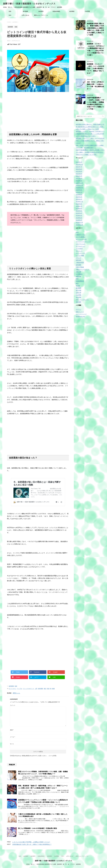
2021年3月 (79, 176)
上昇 (36, 689)
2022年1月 (79, 162)
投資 (10, 11)
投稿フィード (80, 312)
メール (12, 737)
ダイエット (79, 251)
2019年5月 (79, 211)
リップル (20, 689)
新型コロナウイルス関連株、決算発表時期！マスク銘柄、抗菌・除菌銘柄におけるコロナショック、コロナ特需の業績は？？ (43, 773)
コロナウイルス (80, 244)
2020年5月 (79, 195)
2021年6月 (79, 169)
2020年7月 (79, 192)
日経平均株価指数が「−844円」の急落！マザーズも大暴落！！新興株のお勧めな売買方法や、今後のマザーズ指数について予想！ (96, 103)
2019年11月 (79, 202)
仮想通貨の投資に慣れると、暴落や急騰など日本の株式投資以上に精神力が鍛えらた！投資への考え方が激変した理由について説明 (95, 29)
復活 (45, 689)
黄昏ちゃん (16, 693)
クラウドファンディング (83, 242)
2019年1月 (79, 220)
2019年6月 (79, 209)
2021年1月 (79, 181)
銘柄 (53, 689)
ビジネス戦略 (80, 256)
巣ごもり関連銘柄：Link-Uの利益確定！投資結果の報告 (38, 828)
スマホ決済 (79, 249)
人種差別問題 (80, 262)
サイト (12, 744)
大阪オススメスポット (83, 269)
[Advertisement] (38, 112)
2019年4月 (79, 213)
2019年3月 (79, 216)
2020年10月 (79, 188)
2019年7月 (79, 206)
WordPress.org (80, 316)
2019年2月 (79, 218)
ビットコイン (13, 689)
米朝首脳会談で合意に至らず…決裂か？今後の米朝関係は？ (32, 844)
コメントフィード (81, 314)
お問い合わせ (25, 15)
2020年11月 (79, 185)
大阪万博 (78, 272)
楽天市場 (78, 290)
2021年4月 (79, 174)
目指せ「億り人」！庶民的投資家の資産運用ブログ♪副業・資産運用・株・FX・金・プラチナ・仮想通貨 (53, 864)
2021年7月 (79, 167)
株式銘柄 (25, 11)
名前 (12, 730)
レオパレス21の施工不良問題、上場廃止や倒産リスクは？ (31, 842)
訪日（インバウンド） (83, 300)
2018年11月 (79, 225)
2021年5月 (79, 171)
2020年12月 (79, 183)
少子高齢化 (79, 274)
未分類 (78, 286)
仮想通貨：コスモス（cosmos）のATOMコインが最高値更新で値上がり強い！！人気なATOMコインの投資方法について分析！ (90, 134)
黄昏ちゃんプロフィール (41, 15)
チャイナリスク (80, 253)
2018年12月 (79, 222)
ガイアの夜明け (80, 237)
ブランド (78, 258)
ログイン (78, 309)
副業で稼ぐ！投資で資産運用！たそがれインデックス (29, 4)
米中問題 (78, 297)
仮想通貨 (72, 11)
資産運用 (41, 11)
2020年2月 (79, 199)
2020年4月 (79, 197)
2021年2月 (79, 178)
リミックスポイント (28, 689)
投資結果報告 (56, 11)
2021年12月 (79, 164)
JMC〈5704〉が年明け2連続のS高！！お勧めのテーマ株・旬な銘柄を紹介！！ (95, 85)
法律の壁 (78, 293)
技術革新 (78, 276)
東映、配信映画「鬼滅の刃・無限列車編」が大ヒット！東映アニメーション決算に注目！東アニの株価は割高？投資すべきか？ (43, 787)
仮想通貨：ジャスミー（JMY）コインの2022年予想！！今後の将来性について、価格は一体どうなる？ (96, 69)
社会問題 (87, 11)
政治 (77, 283)
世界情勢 (78, 260)
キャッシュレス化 (81, 239)
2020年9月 (79, 190)
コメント (13, 705)
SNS (10, 15)
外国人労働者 (80, 267)
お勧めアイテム (80, 235)
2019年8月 (79, 204)
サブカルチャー (80, 246)
